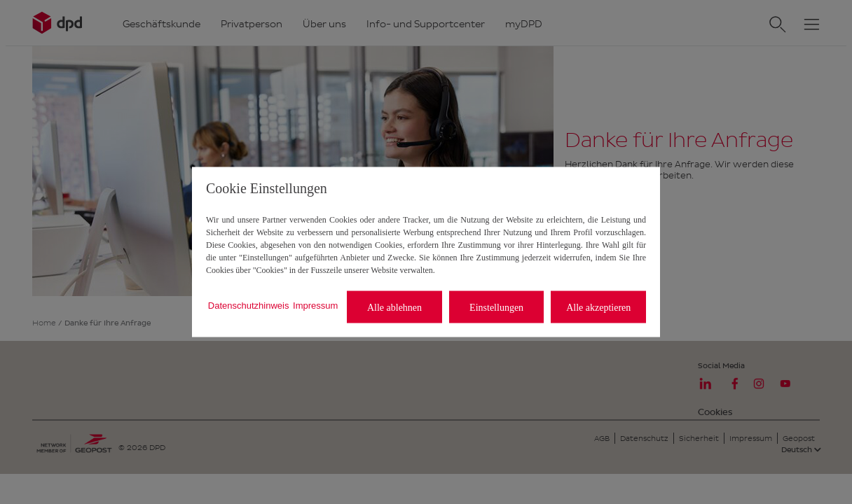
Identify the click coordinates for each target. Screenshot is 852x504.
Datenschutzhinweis (249, 305)
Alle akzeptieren (598, 307)
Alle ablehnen (394, 307)
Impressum (315, 305)
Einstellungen (496, 307)
